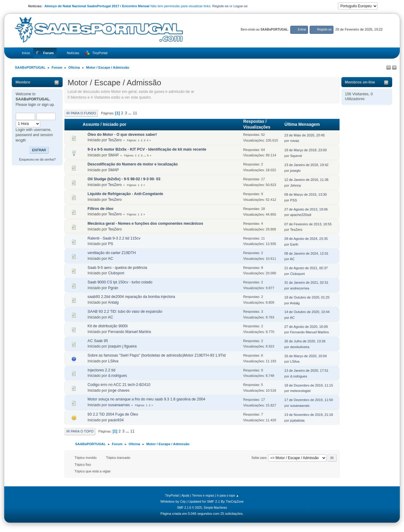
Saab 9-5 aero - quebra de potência (117, 268)
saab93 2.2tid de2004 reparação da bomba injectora (131, 297)
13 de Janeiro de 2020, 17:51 (306, 370)
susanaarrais (119, 405)
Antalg (113, 302)
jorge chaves (119, 390)
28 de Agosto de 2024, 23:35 (306, 239)
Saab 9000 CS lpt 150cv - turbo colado (120, 282)
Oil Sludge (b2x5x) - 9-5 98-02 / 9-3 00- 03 (124, 179)
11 (135, 113)
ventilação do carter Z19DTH (112, 253)
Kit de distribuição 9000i (107, 326)
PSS (294, 200)
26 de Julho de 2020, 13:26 (305, 341)
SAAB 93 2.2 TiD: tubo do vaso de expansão (125, 312)
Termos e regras (203, 496)
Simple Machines (215, 508)
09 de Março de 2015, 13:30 (305, 194)
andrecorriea (300, 288)
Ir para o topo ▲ (228, 496)
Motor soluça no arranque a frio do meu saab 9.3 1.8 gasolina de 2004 (146, 399)
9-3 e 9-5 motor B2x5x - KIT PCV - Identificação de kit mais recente (147, 149)
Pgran (113, 288)
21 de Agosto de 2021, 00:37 (306, 268)
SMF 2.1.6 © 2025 (189, 508)
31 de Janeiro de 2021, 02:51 (306, 282)
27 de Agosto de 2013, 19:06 (306, 209)
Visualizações (257, 127)
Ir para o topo (80, 431)
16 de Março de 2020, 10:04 (305, 356)
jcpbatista (297, 420)
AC (111, 259)
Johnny (296, 185)
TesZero (115, 140)
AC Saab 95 (98, 341)
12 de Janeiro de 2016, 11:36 (306, 180)
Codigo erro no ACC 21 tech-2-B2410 (119, 385)
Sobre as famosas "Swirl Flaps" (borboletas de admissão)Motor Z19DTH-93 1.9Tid (156, 355)
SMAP (113, 155)
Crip (183, 502)
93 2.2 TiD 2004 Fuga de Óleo (113, 414)
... (130, 113)
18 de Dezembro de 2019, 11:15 (309, 385)
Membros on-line (360, 82)
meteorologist (300, 391)
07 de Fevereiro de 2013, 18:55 (308, 224)
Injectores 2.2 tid (101, 370)
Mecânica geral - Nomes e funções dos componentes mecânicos (145, 224)
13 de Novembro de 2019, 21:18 (309, 415)
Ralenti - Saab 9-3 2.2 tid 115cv (114, 238)
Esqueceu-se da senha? (37, 159)
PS (111, 244)
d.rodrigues (117, 376)
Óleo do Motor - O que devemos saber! (122, 135)
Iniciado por (115, 124)
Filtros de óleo (100, 209)
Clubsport (116, 273)
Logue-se (240, 6)
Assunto (91, 124)
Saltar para (259, 458)
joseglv (296, 171)
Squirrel (296, 156)
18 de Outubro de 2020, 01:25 (307, 297)
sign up (48, 105)
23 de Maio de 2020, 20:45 (304, 135)
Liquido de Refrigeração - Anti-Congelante (125, 194)
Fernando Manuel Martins (130, 332)
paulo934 (116, 420)
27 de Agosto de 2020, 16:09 (306, 327)
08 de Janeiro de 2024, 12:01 (306, 253)
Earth (294, 244)
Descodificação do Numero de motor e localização (133, 164)
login (32, 105)
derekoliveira (300, 347)
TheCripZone (235, 502)
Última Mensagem (305, 124)
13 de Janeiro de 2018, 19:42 (306, 165)
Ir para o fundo (81, 113)
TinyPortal (172, 496)
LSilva (113, 361)
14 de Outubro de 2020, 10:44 (307, 312)
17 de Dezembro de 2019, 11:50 (309, 400)
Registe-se (221, 6)
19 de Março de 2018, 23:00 (305, 150)
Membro (23, 82)
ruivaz (295, 141)
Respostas (254, 121)
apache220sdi (301, 215)
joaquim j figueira (122, 346)
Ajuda (186, 496)
